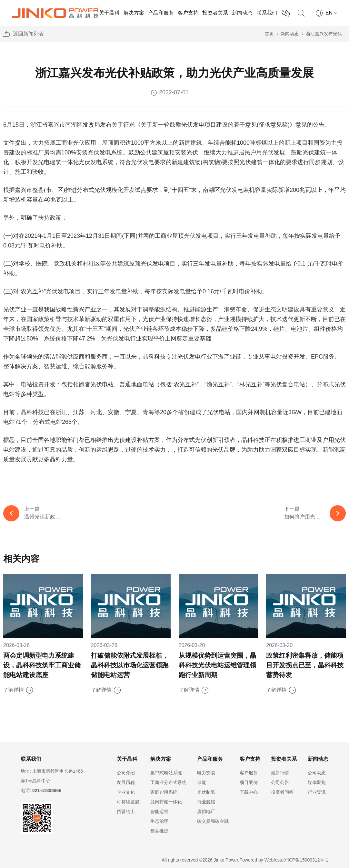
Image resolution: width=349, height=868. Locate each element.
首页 (269, 34)
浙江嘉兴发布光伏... (326, 34)
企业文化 (126, 792)
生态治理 (159, 821)
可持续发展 (128, 802)
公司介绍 (126, 773)
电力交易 (206, 773)
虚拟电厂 (206, 811)
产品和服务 (161, 13)
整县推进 (159, 831)
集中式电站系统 (166, 773)
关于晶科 (109, 13)
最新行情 (280, 773)
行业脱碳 (206, 802)
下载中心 (249, 792)
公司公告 (280, 782)
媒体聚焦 (317, 782)
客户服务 (249, 773)
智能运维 (159, 811)
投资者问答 (282, 792)
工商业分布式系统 (168, 782)
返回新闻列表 (28, 34)
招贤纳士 (126, 811)
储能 (202, 782)
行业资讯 (317, 792)
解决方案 (134, 13)
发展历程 (126, 782)
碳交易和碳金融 (213, 821)
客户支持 (188, 13)
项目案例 (249, 782)
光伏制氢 (206, 792)
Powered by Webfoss (261, 860)
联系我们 (267, 13)
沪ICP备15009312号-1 (306, 860)
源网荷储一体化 (166, 802)
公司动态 (317, 773)
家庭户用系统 (164, 792)
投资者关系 (215, 13)
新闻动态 (242, 13)
